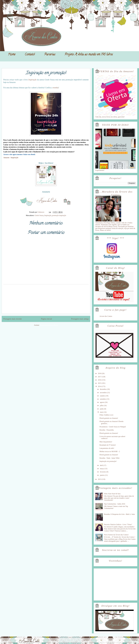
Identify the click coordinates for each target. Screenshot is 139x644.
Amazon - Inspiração (11, 158)
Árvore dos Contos (7, 6)
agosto (102, 402)
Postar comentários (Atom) (49, 325)
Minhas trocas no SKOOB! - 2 (110, 451)
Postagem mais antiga (80, 319)
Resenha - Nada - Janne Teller (110, 458)
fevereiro (103, 472)
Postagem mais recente (13, 319)
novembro (104, 393)
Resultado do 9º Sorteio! (108, 445)
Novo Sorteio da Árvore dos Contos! (116, 535)
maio (102, 412)
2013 (100, 479)
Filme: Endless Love (106, 415)
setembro (103, 399)
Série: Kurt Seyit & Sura (112, 494)
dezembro (103, 389)
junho (102, 409)
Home (12, 55)
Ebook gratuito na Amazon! (109, 418)
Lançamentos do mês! (107, 448)
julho (102, 406)
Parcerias (50, 55)
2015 (100, 383)
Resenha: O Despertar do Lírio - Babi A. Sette (119, 514)
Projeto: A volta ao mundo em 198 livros (89, 55)
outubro (103, 396)
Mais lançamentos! (106, 442)
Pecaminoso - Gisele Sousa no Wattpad (113, 427)
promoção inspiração (59, 215)
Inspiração (32, 80)
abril (102, 465)
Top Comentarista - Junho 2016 (115, 504)
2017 (100, 377)
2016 (100, 380)
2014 (100, 386)
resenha (56, 88)
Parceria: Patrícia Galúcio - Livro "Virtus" (118, 524)
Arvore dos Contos (106, 316)
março (102, 469)
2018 (100, 373)
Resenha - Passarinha (107, 430)
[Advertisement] (46, 299)
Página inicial (46, 319)
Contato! (30, 55)
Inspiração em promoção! (108, 461)
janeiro (102, 475)
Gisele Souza (39, 215)
